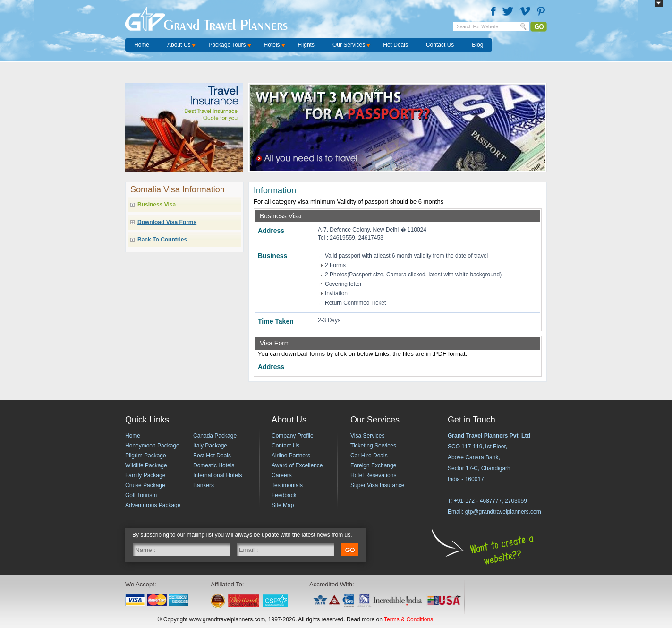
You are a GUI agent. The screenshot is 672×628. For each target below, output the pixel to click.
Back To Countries (162, 240)
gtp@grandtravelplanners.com (503, 512)
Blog (477, 45)
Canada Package (215, 436)
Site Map (283, 505)
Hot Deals (396, 45)
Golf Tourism (141, 495)
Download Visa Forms (167, 222)
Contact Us (440, 45)
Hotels (272, 45)
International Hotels (217, 475)
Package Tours (227, 45)
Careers (282, 475)
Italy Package (210, 446)
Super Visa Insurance (378, 485)
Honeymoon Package (152, 446)
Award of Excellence (297, 465)
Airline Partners (291, 456)
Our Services (349, 45)
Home (142, 45)
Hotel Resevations (373, 475)
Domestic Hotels (214, 465)
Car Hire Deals (369, 456)
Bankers (204, 485)
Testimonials (287, 485)
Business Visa (157, 205)
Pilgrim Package (146, 456)
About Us (179, 45)
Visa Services (367, 436)
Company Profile (293, 436)
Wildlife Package (146, 465)
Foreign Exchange (373, 465)
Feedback (284, 495)
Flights (306, 45)
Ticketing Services (373, 446)
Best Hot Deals (212, 456)
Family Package (145, 475)
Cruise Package (145, 485)
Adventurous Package (153, 505)
